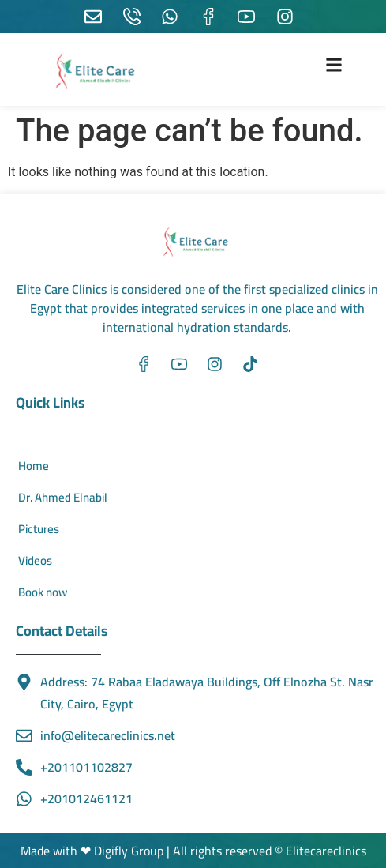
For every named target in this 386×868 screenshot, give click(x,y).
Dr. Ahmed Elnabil (63, 497)
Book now (43, 592)
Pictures (39, 529)
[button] (334, 64)
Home (34, 466)
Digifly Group (130, 851)
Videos (35, 560)
